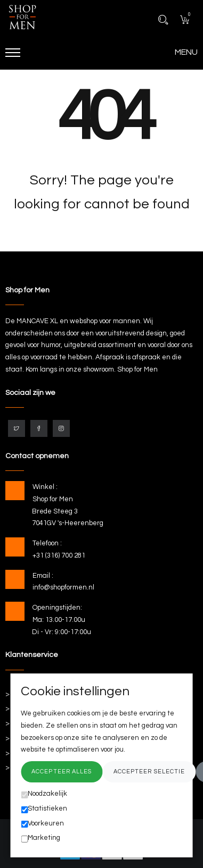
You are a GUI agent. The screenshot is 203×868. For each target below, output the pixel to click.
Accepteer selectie (149, 772)
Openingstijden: (57, 608)
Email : (43, 576)
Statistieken (44, 809)
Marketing (40, 838)
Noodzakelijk (44, 794)
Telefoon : (47, 543)
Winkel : (45, 487)
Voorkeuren (42, 824)
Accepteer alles (62, 772)
